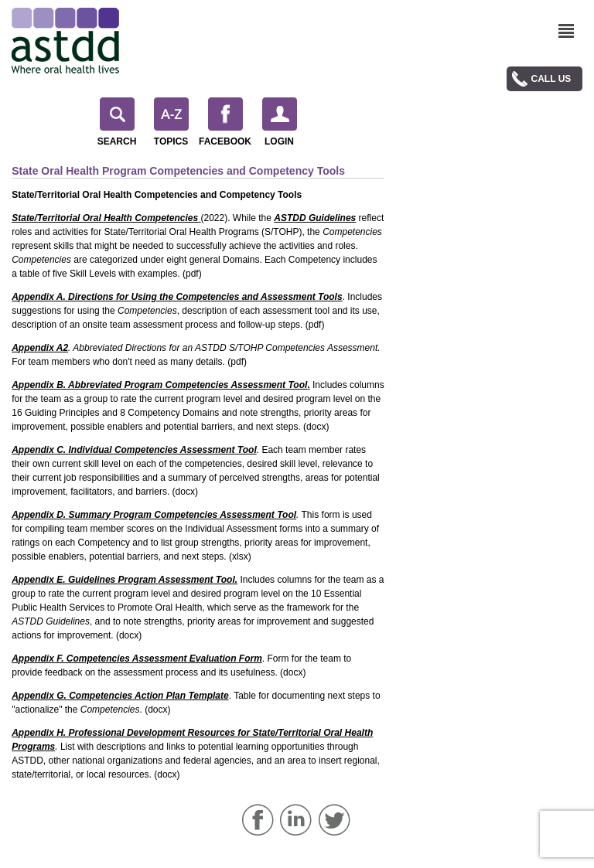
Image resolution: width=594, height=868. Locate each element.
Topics (171, 122)
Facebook (225, 122)
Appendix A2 (40, 348)
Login (280, 122)
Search (117, 122)
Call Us (551, 79)
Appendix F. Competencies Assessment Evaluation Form (137, 659)
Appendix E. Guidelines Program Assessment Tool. (125, 580)
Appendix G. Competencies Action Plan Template (120, 696)
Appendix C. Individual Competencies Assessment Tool (134, 450)
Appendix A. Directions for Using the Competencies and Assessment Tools (177, 297)
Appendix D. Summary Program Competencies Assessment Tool (154, 515)
